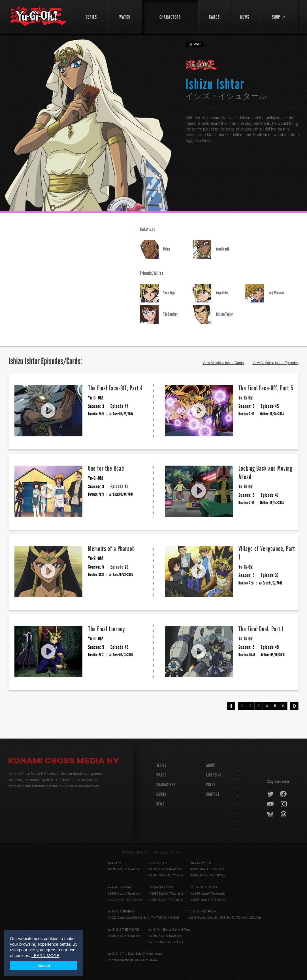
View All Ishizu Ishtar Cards (223, 363)
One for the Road (106, 468)
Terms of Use (135, 853)
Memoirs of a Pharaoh (111, 549)
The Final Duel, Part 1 (261, 629)
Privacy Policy (168, 853)
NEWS (160, 804)
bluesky (271, 815)
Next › (294, 706)
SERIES (161, 765)
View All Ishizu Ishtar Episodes (275, 363)
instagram (284, 804)
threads (284, 815)
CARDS (161, 794)
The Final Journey (106, 629)
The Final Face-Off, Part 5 (266, 388)
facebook (284, 794)
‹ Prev (231, 706)
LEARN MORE (45, 955)
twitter (271, 794)
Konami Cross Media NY (64, 762)
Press (211, 785)
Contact (213, 794)
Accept (44, 966)
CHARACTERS (166, 785)
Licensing (214, 775)
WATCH (161, 775)
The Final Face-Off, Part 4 (115, 388)
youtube (271, 804)
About (211, 765)
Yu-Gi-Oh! (202, 65)
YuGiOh (38, 16)
